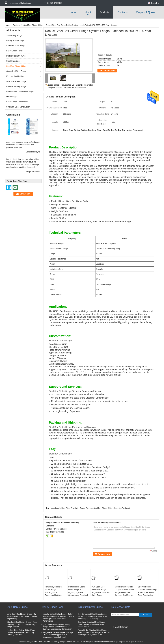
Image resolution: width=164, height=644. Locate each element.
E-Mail (116, 627)
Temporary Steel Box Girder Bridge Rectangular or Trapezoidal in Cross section (54, 592)
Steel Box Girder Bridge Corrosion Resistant (112, 508)
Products (104, 12)
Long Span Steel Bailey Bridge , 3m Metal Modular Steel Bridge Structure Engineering (22, 616)
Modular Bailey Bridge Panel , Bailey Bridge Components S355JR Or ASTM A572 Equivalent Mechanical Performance (58, 618)
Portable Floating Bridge (16, 87)
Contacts (123, 12)
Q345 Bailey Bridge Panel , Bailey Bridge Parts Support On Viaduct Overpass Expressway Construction (57, 627)
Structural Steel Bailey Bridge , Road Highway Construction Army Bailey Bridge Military (22, 624)
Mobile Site (117, 631)
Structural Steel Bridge (16, 46)
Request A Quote (145, 12)
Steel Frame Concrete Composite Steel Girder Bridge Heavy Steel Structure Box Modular (124, 591)
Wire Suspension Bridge (16, 81)
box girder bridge (58, 508)
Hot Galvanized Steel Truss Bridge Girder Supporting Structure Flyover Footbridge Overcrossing (93, 616)
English (155, 3)
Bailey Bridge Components (17, 102)
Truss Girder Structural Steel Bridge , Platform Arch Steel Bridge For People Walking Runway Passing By (94, 632)
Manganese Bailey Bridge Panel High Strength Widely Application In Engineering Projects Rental (58, 635)
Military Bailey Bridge (15, 41)
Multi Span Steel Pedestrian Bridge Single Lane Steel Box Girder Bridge (101, 591)
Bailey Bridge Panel (14, 51)
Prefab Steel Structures (16, 56)
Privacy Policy (25, 642)
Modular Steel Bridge (15, 76)
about (88, 12)
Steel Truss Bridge (14, 61)
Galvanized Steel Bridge (16, 71)
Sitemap (124, 627)
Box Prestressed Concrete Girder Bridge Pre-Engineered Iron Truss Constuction (147, 591)
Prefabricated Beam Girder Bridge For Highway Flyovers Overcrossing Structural (78, 591)
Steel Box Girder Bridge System (79, 508)
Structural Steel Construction (18, 107)
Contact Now (109, 71)
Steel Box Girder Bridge (33, 25)
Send (145, 615)
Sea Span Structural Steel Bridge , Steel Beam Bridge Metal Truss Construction (92, 624)
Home (73, 12)
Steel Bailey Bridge (14, 36)
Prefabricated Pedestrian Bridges (20, 92)
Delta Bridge (11, 97)
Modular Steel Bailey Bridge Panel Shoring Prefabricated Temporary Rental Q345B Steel (21, 632)
